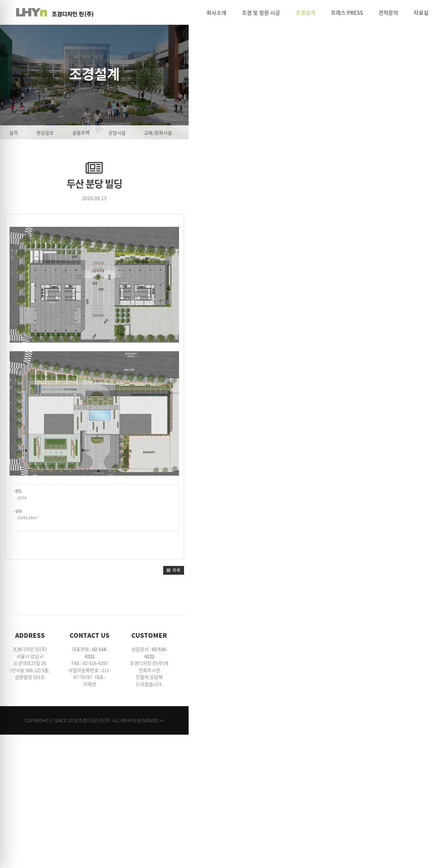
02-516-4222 (228, 804)
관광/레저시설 (280, 133)
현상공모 (85, 133)
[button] (429, 725)
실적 (53, 133)
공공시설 (239, 133)
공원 (317, 133)
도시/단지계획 (354, 133)
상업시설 (157, 133)
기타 (391, 133)
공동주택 (121, 133)
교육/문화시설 (198, 133)
